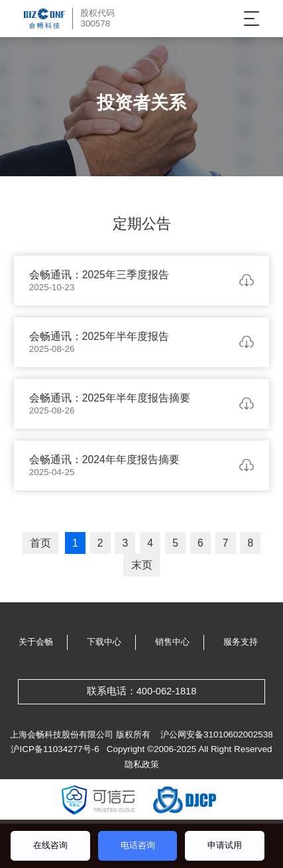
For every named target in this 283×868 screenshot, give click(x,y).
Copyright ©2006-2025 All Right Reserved (190, 749)
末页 (142, 565)
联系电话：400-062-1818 (142, 691)
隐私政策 (142, 764)
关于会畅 (36, 642)
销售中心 (172, 642)
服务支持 (241, 642)
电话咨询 (138, 845)
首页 (40, 543)
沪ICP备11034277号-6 (55, 749)
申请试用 (225, 845)
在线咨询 (50, 845)
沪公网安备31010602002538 (217, 734)
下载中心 (104, 642)
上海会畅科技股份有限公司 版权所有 (80, 734)
